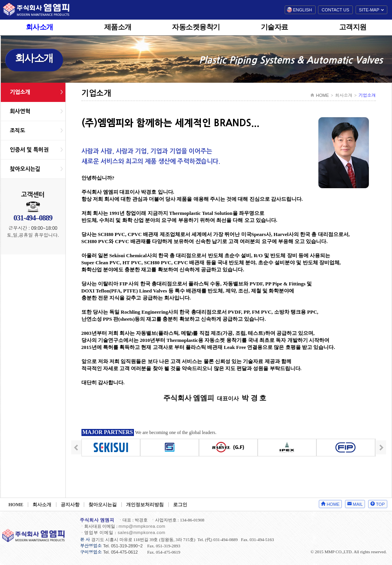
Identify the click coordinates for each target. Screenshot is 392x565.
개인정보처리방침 (145, 505)
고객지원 (353, 27)
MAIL (358, 504)
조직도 (17, 131)
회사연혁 (20, 111)
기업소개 (20, 92)
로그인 (180, 505)
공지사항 (70, 505)
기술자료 (275, 27)
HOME (322, 95)
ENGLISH (302, 10)
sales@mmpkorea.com (142, 532)
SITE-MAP (369, 10)
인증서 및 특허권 (29, 150)
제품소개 (118, 27)
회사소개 (40, 27)
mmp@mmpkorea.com (142, 526)
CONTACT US (335, 10)
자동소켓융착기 (196, 27)
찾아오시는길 (25, 169)
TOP (380, 504)
